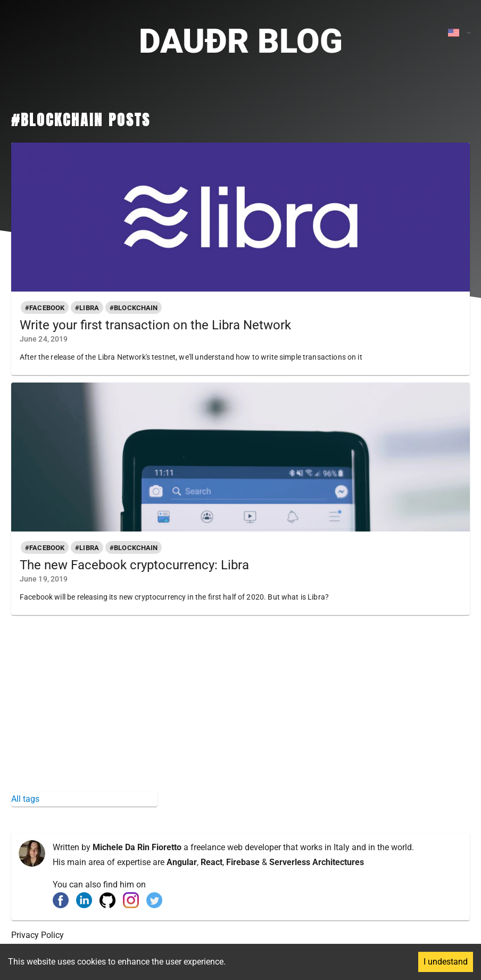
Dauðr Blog (241, 41)
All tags (25, 799)
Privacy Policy (38, 935)
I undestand (446, 962)
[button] (45, 308)
